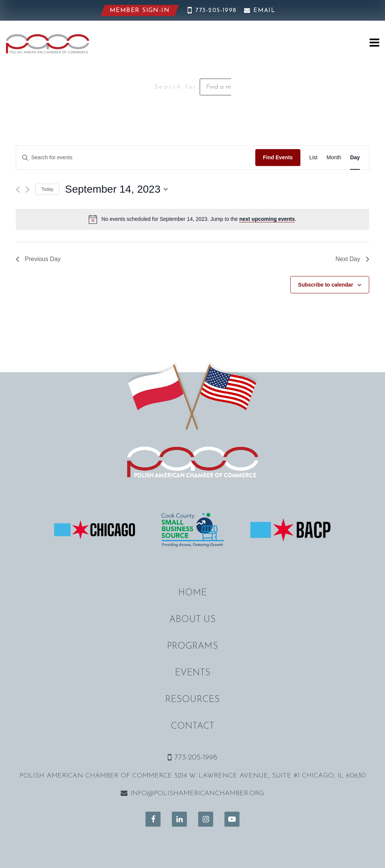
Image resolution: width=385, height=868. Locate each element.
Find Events (278, 157)
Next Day (352, 259)
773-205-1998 (212, 10)
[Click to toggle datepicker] (116, 189)
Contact (192, 726)
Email (260, 10)
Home (192, 593)
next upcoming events (267, 219)
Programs (192, 646)
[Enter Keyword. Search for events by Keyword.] (136, 158)
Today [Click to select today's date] (47, 189)
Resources (192, 700)
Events (193, 673)
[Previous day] (18, 189)
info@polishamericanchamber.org (192, 793)
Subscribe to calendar (326, 285)
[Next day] (28, 189)
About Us (192, 620)
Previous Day (38, 259)
